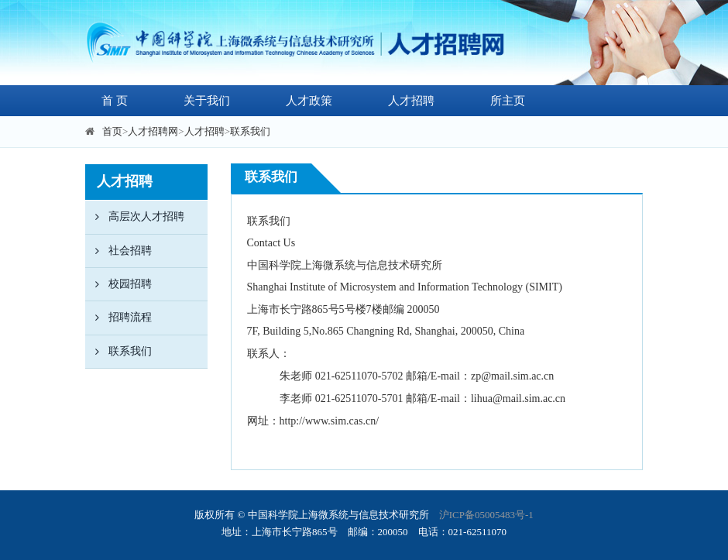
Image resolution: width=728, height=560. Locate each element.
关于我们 (207, 101)
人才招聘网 (153, 131)
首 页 (115, 101)
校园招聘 (118, 284)
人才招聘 (411, 101)
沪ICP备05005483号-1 (486, 515)
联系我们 (250, 131)
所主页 (508, 101)
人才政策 (309, 101)
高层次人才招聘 (135, 217)
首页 (112, 131)
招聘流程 (118, 318)
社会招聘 (118, 251)
